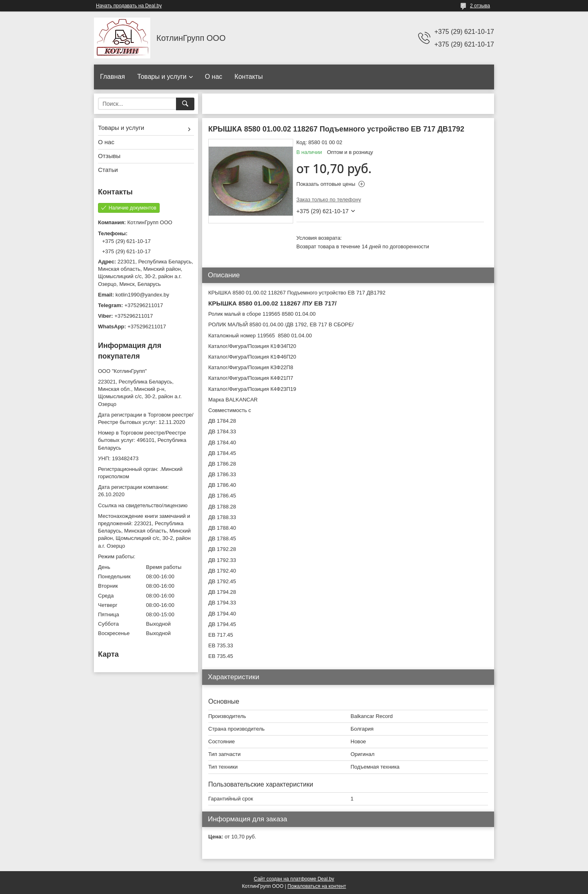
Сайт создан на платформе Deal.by (294, 879)
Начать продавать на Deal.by (129, 6)
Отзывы (109, 156)
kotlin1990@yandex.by (143, 295)
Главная (112, 77)
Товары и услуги (162, 77)
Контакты (248, 77)
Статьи (108, 170)
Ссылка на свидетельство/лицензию (143, 505)
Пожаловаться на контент (317, 886)
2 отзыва (480, 6)
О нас (214, 77)
